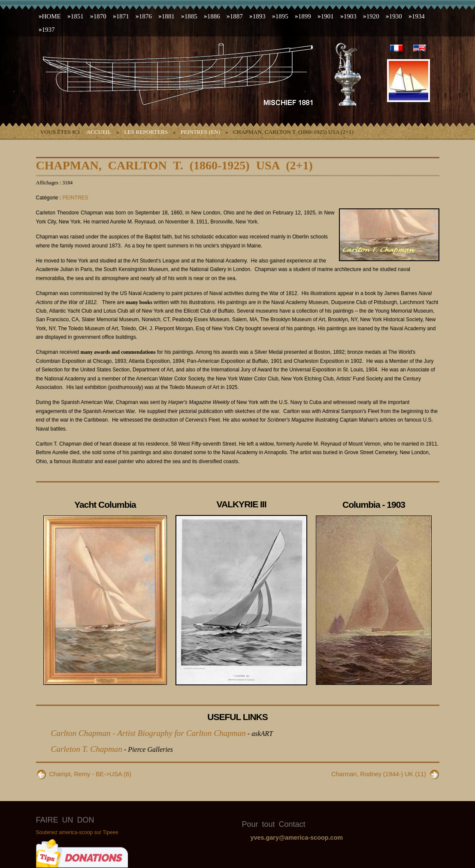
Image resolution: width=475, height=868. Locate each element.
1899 (305, 16)
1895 (282, 16)
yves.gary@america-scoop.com (297, 838)
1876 (145, 16)
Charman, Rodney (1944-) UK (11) (379, 774)
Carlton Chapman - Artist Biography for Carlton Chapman (148, 733)
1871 (123, 16)
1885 (191, 16)
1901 (327, 16)
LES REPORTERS (146, 132)
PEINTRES (76, 198)
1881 (168, 16)
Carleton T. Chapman (87, 749)
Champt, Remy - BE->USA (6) (90, 774)
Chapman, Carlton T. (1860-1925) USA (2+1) (174, 165)
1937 (48, 30)
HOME (51, 16)
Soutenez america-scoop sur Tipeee (77, 832)
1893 (259, 16)
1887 (236, 16)
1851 (77, 16)
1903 (350, 16)
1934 (418, 16)
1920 (373, 16)
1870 (100, 16)
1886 (214, 16)
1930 (396, 16)
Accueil (99, 132)
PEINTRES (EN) (200, 132)
